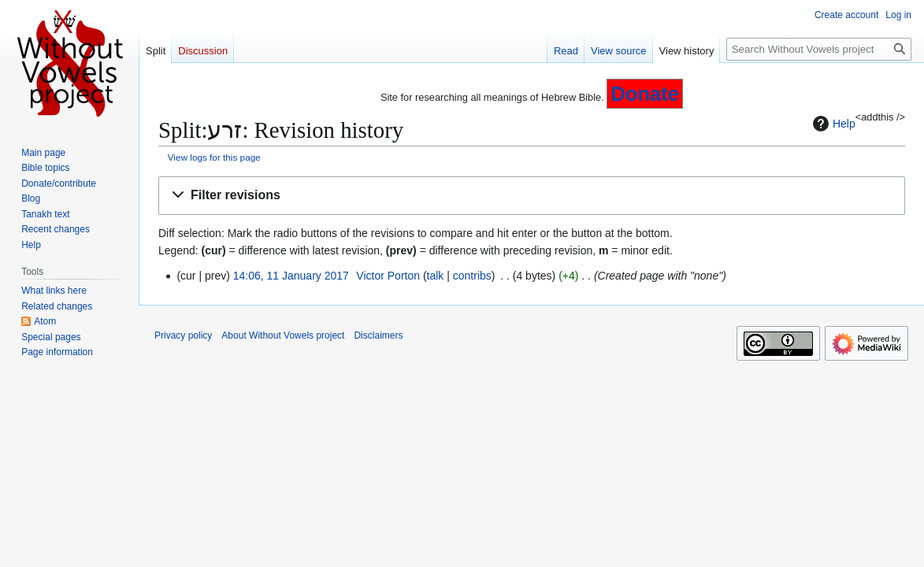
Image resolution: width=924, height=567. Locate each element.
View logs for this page (214, 157)
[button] (532, 196)
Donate (645, 94)
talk (436, 276)
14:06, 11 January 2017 (291, 276)
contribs (472, 276)
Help (832, 124)
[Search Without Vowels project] (819, 49)
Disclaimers (378, 335)
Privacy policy (183, 335)
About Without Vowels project (283, 335)
